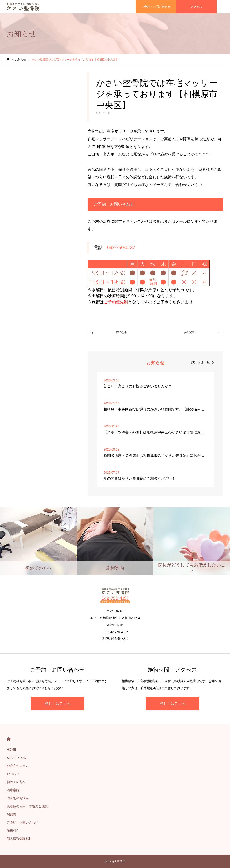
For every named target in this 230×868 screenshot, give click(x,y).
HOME (9, 739)
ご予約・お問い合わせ (22, 822)
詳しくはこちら (57, 703)
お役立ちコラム (18, 766)
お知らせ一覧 (200, 362)
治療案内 (13, 790)
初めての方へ (16, 782)
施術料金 (13, 830)
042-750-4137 (121, 247)
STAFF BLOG (16, 758)
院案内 (11, 814)
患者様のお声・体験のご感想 (27, 806)
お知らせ (13, 774)
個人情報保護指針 (19, 839)
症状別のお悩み (18, 798)
